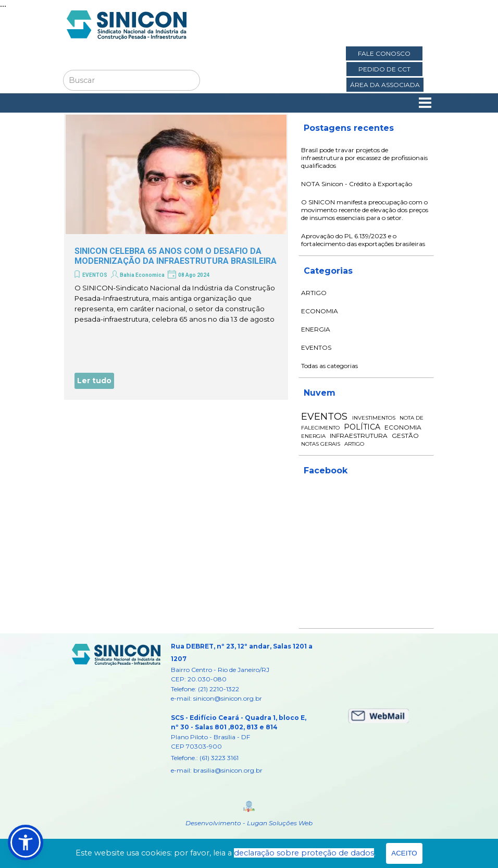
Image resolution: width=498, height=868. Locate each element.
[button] (26, 842)
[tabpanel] (243, 708)
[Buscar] (132, 80)
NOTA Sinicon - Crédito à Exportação (357, 184)
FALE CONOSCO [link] (384, 53)
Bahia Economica (142, 275)
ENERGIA (316, 329)
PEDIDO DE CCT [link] (384, 69)
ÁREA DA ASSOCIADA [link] (385, 85)
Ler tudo (94, 381)
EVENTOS (95, 275)
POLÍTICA (362, 427)
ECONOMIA (320, 311)
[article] (176, 256)
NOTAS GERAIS (321, 444)
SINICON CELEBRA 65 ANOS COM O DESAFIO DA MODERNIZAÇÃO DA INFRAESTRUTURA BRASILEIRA (176, 256)
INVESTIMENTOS (374, 418)
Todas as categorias (329, 366)
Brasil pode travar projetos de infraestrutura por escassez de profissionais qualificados (364, 158)
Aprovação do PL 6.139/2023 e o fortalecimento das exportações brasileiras (363, 240)
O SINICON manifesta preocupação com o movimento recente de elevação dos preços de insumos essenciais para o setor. (365, 210)
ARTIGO (314, 293)
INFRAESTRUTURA (359, 436)
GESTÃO (405, 436)
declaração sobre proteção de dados (304, 853)
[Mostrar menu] (425, 103)
